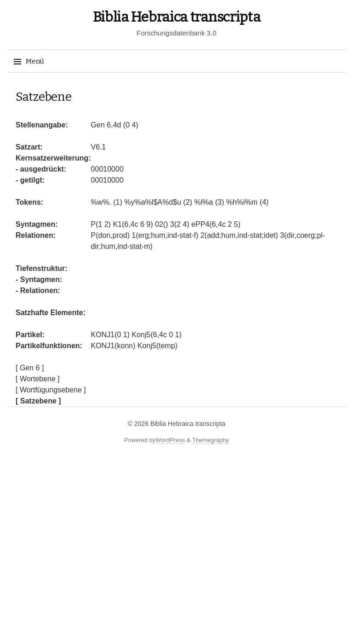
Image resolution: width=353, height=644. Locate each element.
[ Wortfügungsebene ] (51, 390)
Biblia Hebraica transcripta (177, 17)
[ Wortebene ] (38, 379)
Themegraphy (211, 440)
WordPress (170, 440)
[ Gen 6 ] (30, 368)
